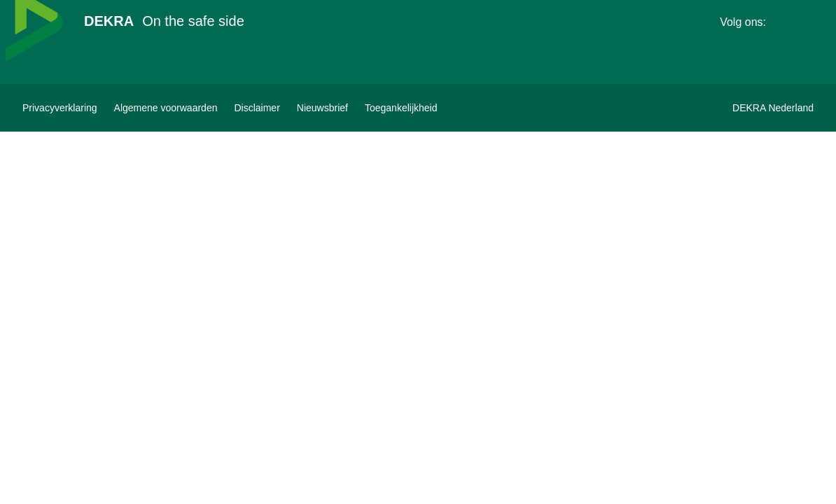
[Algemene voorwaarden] (166, 108)
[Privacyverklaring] (60, 108)
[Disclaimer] (257, 108)
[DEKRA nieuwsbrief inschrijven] (322, 108)
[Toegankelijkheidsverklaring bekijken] (401, 108)
